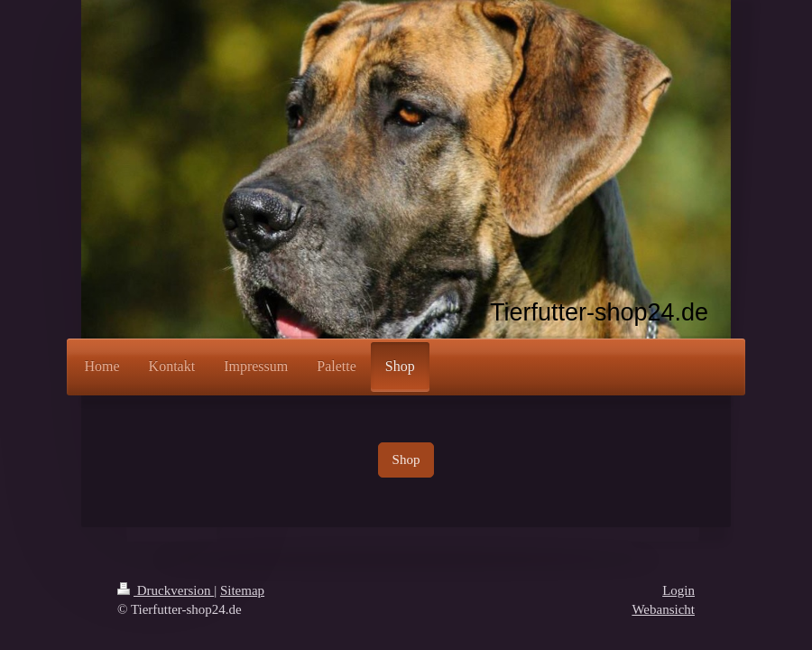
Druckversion (166, 590)
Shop (406, 460)
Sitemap (242, 590)
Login (678, 590)
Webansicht (663, 609)
